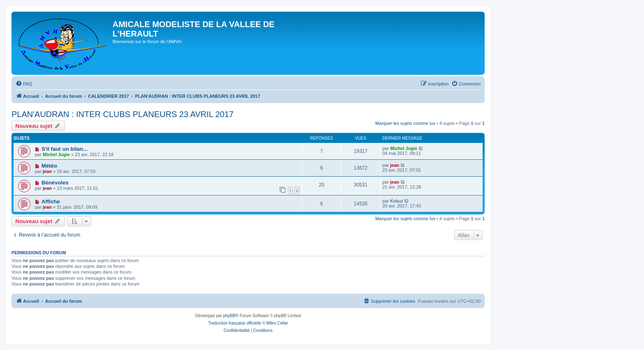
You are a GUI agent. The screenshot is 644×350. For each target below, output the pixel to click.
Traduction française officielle (235, 323)
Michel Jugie (56, 154)
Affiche (51, 201)
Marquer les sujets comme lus (405, 123)
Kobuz (397, 201)
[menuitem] (24, 84)
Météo (49, 166)
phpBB (229, 316)
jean (47, 171)
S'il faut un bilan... (64, 149)
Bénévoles (55, 183)
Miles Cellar (277, 323)
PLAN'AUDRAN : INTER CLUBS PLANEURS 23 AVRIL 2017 (123, 114)
